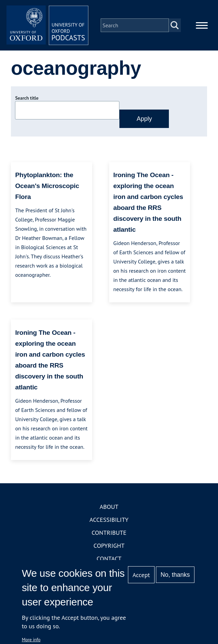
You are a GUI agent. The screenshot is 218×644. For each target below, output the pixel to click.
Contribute (109, 533)
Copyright (109, 546)
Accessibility (109, 520)
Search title (27, 98)
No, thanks (175, 575)
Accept (141, 575)
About (109, 507)
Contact (109, 559)
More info (31, 640)
